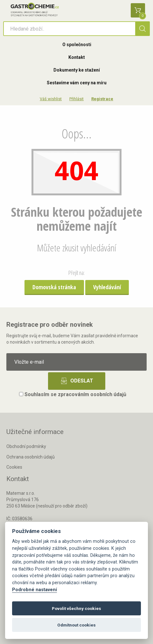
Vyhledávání (107, 287)
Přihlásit (76, 99)
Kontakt (77, 57)
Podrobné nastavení (35, 590)
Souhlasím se (73, 394)
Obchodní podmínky (26, 446)
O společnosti (77, 45)
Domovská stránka (54, 287)
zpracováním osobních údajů (92, 394)
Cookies (14, 467)
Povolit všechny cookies (76, 608)
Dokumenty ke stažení (77, 70)
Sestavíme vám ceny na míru (77, 83)
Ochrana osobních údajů (31, 457)
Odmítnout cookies (76, 625)
